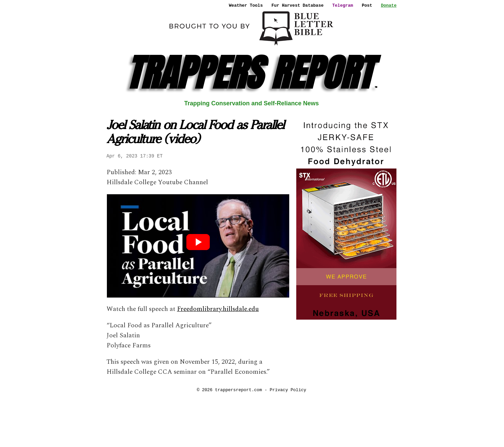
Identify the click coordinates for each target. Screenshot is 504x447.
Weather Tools (246, 5)
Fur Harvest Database (298, 5)
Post (367, 5)
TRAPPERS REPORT (251, 73)
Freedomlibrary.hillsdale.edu (218, 309)
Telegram (343, 5)
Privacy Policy (288, 390)
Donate (389, 5)
